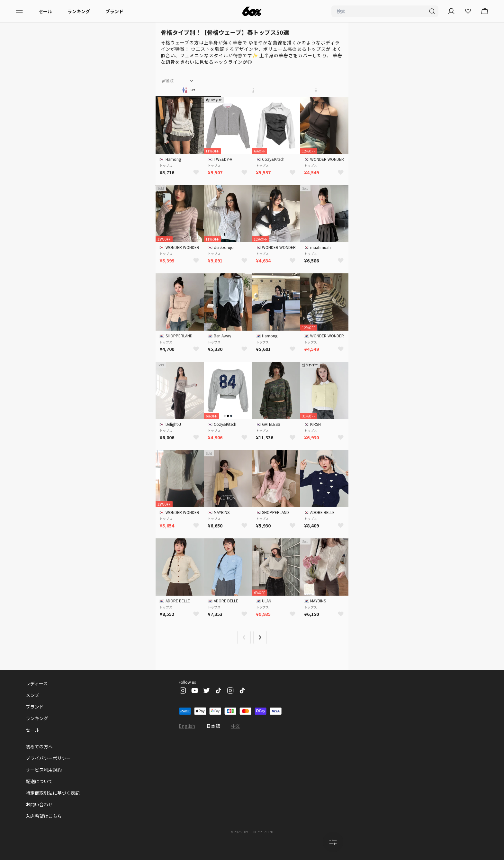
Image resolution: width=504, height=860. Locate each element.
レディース (37, 683)
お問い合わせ (39, 804)
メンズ (32, 695)
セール (45, 11)
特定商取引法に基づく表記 (53, 793)
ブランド (114, 11)
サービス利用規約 (44, 770)
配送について (39, 781)
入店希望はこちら (44, 816)
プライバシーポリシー (48, 758)
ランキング (79, 11)
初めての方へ (39, 746)
